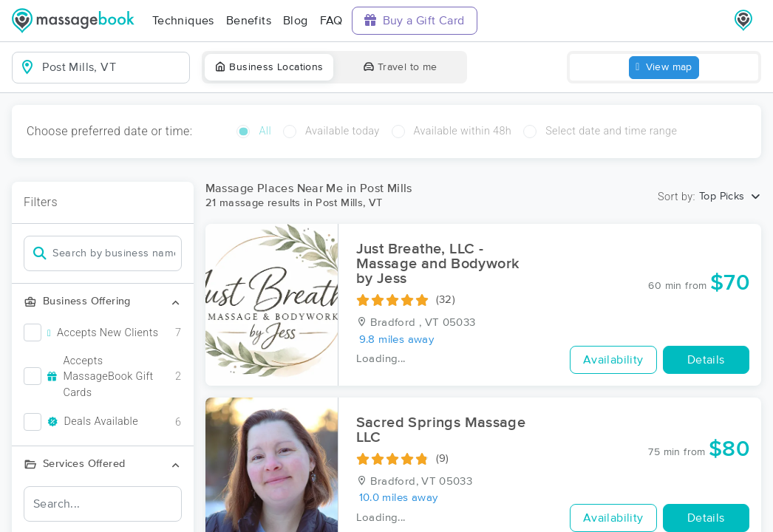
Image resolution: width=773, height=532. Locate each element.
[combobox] (113, 67)
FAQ (331, 21)
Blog (296, 21)
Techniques (183, 21)
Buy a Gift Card (415, 20)
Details (706, 360)
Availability (613, 360)
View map (664, 68)
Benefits (249, 21)
